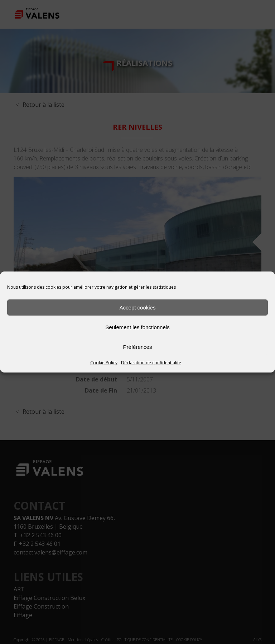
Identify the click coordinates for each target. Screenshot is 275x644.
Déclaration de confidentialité (151, 363)
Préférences (138, 347)
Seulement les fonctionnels (137, 327)
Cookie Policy (104, 363)
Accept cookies (138, 307)
